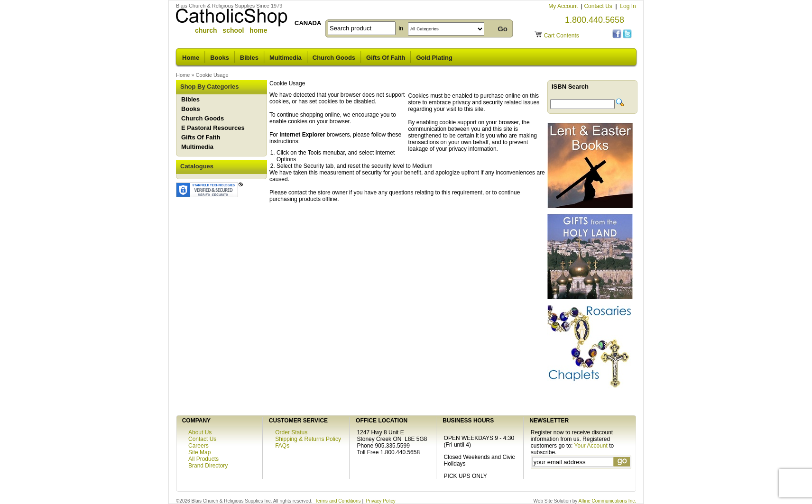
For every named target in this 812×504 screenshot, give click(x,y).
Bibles (249, 58)
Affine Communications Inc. (607, 501)
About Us (200, 432)
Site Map (199, 452)
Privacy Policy (381, 501)
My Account (564, 6)
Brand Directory (208, 466)
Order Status (291, 432)
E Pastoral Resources (213, 128)
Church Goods (334, 58)
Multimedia (286, 58)
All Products (203, 459)
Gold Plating (434, 58)
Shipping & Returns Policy (308, 439)
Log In (628, 6)
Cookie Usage (212, 75)
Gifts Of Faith (386, 58)
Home (191, 58)
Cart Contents (562, 36)
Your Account (591, 446)
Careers (198, 446)
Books (220, 58)
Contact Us (599, 6)
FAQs (282, 446)
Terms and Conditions (338, 501)
